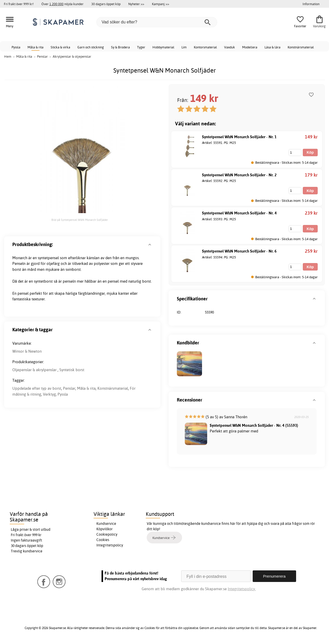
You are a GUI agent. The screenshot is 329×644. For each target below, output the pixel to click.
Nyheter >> (136, 4)
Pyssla (16, 47)
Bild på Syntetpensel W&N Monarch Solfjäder (80, 220)
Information (311, 4)
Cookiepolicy (107, 534)
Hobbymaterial (163, 47)
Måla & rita (35, 47)
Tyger (141, 47)
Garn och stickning (91, 47)
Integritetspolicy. (242, 589)
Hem (8, 56)
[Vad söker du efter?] (157, 22)
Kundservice (106, 524)
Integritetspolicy (110, 545)
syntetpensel (48, 258)
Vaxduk (230, 47)
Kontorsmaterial (205, 47)
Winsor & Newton (27, 351)
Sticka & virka (60, 47)
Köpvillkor (104, 529)
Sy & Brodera (120, 47)
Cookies (103, 540)
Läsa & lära (272, 47)
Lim (184, 47)
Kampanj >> (161, 4)
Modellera (250, 47)
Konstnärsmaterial (301, 47)
